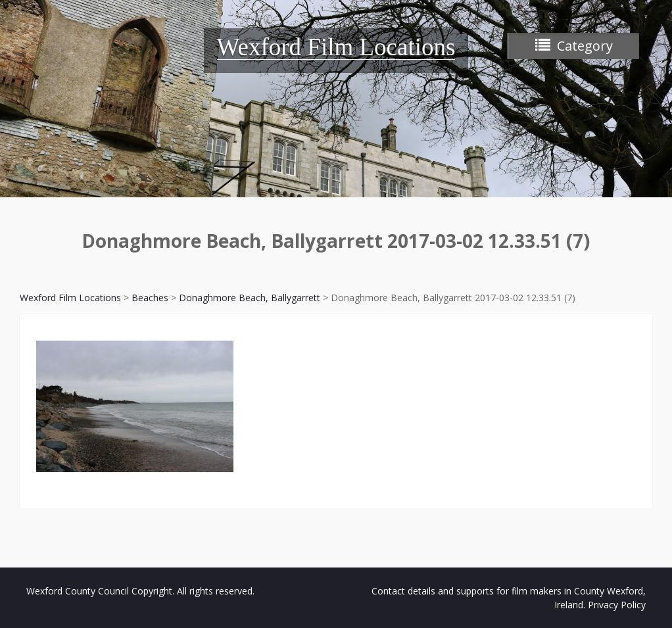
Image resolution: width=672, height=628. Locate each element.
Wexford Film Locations (336, 47)
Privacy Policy (617, 605)
